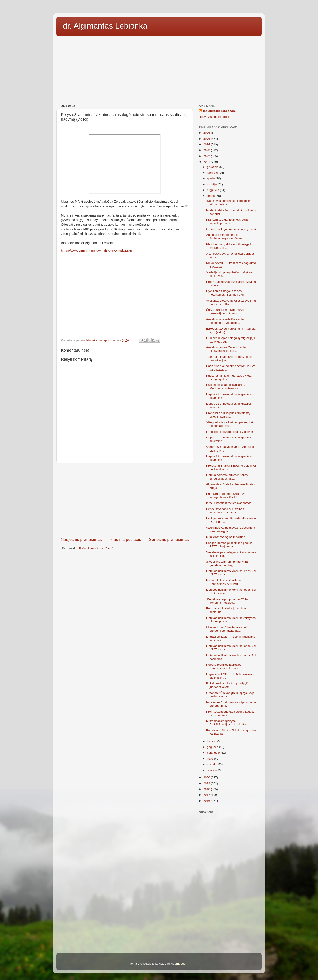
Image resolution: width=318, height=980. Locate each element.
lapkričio (213, 173)
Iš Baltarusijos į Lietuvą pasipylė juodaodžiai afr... (227, 685)
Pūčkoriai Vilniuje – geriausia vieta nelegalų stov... (229, 377)
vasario (212, 764)
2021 (207, 162)
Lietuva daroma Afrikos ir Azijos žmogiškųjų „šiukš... (227, 477)
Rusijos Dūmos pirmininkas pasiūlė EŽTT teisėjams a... (229, 545)
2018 (207, 789)
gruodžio (213, 167)
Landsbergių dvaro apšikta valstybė (230, 432)
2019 (207, 783)
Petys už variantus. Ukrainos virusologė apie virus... (225, 511)
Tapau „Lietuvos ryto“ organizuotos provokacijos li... (229, 359)
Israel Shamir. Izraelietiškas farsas (229, 503)
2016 (207, 801)
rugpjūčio (213, 190)
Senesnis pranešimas (169, 539)
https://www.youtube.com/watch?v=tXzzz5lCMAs (96, 251)
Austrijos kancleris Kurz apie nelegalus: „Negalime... (225, 321)
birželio (212, 741)
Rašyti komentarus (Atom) (96, 548)
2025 (207, 139)
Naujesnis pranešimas (81, 539)
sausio (212, 770)
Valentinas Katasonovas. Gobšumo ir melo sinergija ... (231, 529)
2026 (207, 133)
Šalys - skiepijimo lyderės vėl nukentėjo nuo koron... (225, 312)
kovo (210, 759)
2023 (207, 150)
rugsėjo (212, 184)
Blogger (181, 964)
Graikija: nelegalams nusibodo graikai (231, 229)
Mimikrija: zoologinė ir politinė (226, 537)
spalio (211, 178)
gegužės (213, 747)
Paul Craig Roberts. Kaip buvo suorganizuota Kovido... (226, 496)
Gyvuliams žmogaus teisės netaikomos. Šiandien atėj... (226, 293)
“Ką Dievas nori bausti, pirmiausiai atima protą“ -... (229, 203)
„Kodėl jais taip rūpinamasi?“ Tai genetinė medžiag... (227, 563)
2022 (207, 156)
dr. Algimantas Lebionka (105, 26)
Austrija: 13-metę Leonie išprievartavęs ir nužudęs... (226, 237)
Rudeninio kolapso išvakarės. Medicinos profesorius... (226, 387)
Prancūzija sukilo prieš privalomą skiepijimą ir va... (228, 415)
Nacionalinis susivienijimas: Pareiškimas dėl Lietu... (224, 582)
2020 (207, 777)
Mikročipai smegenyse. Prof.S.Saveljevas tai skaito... (227, 723)
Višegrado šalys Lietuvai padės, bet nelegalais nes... (230, 424)
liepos (211, 196)
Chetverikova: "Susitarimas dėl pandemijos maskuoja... (226, 629)
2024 (207, 144)
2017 (207, 795)
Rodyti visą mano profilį (214, 117)
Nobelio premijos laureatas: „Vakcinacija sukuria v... (224, 666)
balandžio (214, 753)
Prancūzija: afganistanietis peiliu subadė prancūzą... (227, 221)
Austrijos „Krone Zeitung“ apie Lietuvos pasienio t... (226, 349)
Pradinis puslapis (125, 539)
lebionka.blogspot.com (219, 111)
